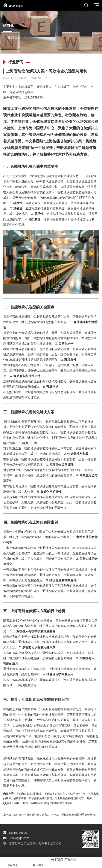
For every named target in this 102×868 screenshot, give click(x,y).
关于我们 (57, 859)
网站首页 (13, 863)
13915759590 (33, 97)
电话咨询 (38, 863)
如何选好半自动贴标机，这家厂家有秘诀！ (38, 815)
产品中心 (71, 859)
